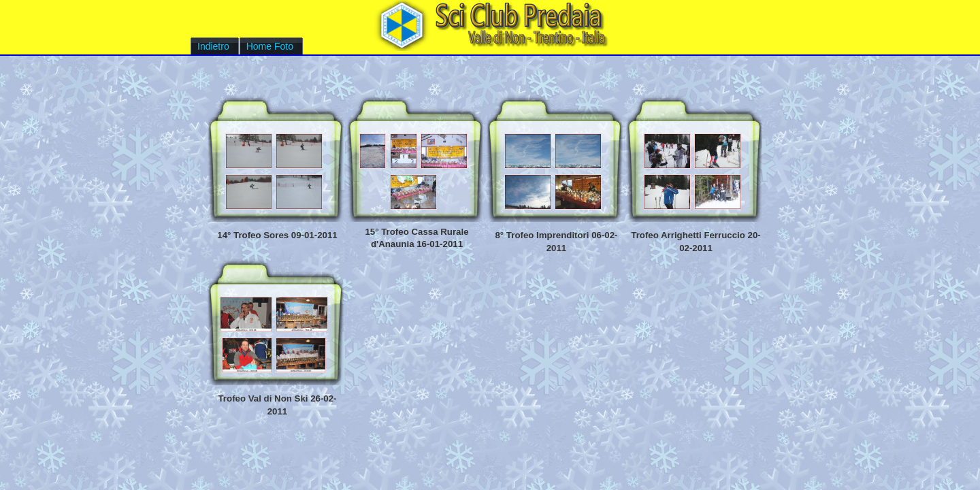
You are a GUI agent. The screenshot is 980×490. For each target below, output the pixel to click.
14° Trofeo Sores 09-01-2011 (277, 235)
